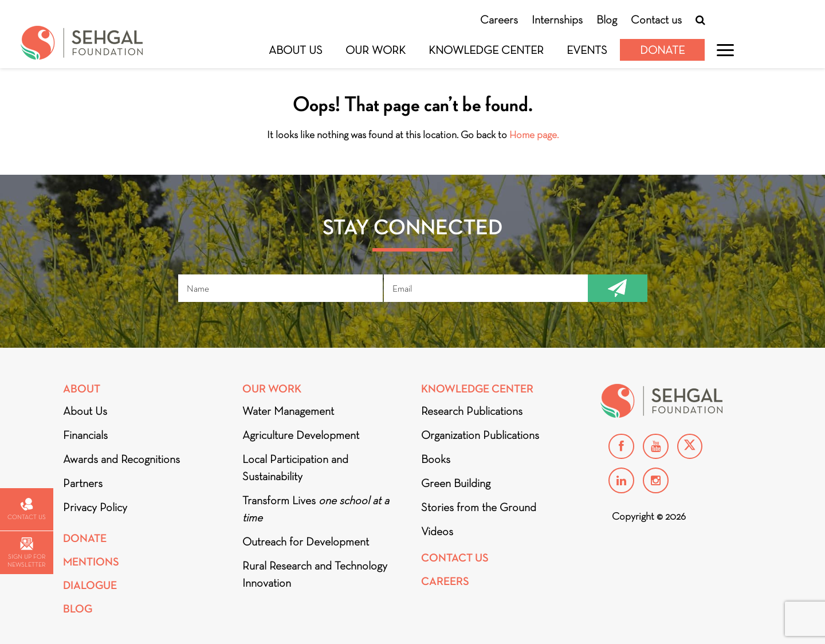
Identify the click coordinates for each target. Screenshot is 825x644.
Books (436, 459)
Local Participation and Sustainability (295, 468)
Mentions (91, 562)
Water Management (288, 411)
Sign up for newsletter (26, 553)
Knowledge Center (486, 50)
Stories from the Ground (479, 507)
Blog (607, 19)
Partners (83, 483)
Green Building (456, 483)
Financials (85, 435)
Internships (557, 19)
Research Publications (472, 411)
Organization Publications (480, 435)
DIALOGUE (90, 585)
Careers (499, 19)
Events (587, 50)
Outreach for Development (306, 541)
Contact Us (455, 558)
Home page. (534, 135)
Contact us (656, 19)
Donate (662, 50)
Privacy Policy (95, 507)
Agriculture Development (301, 435)
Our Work (376, 50)
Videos (437, 531)
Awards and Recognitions (121, 459)
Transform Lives (316, 509)
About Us (296, 50)
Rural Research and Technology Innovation (315, 574)
